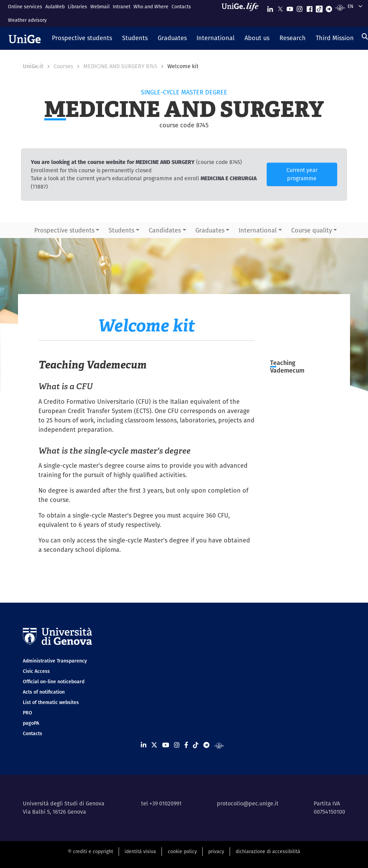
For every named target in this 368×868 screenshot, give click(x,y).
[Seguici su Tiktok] (319, 7)
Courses (63, 66)
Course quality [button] (312, 230)
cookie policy (182, 851)
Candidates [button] (165, 230)
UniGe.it (33, 66)
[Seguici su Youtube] (290, 7)
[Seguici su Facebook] (310, 7)
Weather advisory (27, 20)
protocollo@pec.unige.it (248, 803)
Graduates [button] (210, 230)
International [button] (258, 230)
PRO (27, 713)
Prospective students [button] (64, 230)
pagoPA (31, 723)
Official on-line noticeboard (54, 682)
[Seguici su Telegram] (329, 7)
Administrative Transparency (55, 661)
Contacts (181, 7)
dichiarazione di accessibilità (268, 851)
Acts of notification (44, 692)
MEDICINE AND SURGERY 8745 (120, 66)
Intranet (122, 7)
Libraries (77, 7)
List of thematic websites (51, 702)
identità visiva (140, 851)
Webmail (100, 7)
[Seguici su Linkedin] (270, 7)
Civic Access (36, 671)
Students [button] (121, 230)
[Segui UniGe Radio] (340, 7)
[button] (82, 38)
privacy (216, 851)
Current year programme (302, 174)
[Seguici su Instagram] (300, 7)
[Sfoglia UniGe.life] (242, 13)
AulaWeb (55, 7)
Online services (25, 7)
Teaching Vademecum (287, 367)
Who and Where (151, 7)
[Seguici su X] (280, 7)
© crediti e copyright (90, 851)
